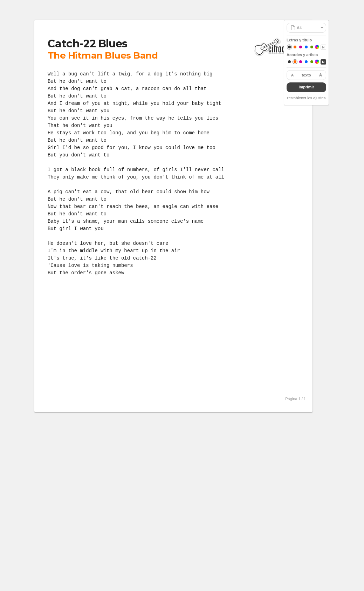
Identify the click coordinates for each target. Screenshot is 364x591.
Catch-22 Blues (88, 44)
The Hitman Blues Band (103, 55)
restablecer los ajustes (306, 98)
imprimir (306, 87)
